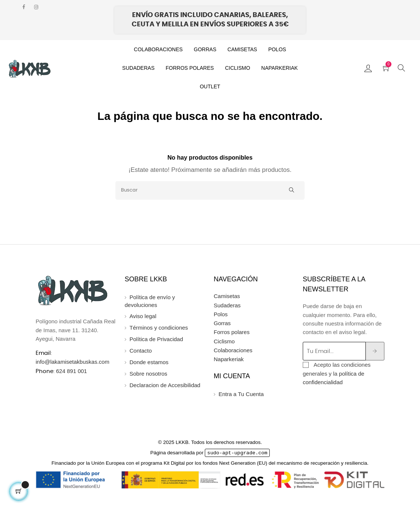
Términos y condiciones (159, 328)
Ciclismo (224, 341)
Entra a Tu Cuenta (241, 394)
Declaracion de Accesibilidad (165, 385)
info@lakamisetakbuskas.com (73, 362)
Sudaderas (227, 305)
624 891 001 (71, 371)
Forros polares (232, 332)
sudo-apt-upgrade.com (237, 453)
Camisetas (227, 296)
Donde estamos (149, 362)
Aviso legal (143, 316)
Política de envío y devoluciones (150, 301)
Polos (221, 314)
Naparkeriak (229, 359)
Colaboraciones (233, 350)
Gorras (222, 323)
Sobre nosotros (148, 374)
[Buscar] (210, 190)
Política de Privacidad (156, 339)
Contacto (141, 351)
